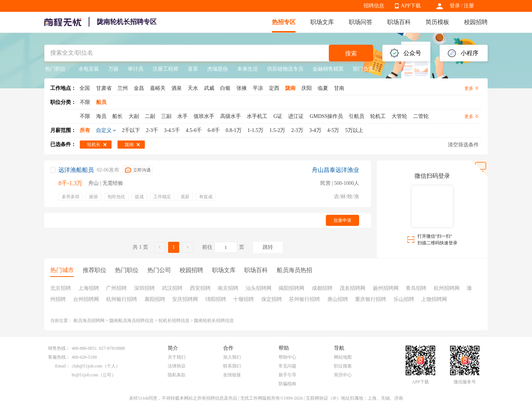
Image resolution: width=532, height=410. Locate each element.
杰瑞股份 (218, 69)
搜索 (351, 53)
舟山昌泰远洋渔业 (335, 170)
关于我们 (177, 357)
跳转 (268, 247)
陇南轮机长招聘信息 (214, 321)
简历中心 (343, 375)
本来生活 (248, 69)
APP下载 (411, 6)
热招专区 (284, 22)
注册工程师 (166, 69)
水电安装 (89, 69)
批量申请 (342, 220)
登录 (455, 6)
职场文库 (322, 22)
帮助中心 (287, 357)
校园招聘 (476, 22)
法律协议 (177, 366)
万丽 (113, 69)
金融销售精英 (328, 69)
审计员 (136, 69)
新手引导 (287, 375)
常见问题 (287, 366)
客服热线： (59, 357)
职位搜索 (343, 366)
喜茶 (193, 69)
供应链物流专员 (285, 69)
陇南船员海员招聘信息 (132, 321)
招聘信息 (374, 6)
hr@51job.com (85, 375)
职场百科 (399, 22)
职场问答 (361, 22)
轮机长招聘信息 (174, 321)
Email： (63, 366)
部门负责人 (366, 69)
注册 (469, 6)
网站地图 (343, 357)
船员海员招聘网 (89, 321)
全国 (85, 88)
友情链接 (232, 375)
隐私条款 (177, 375)
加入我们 (232, 357)
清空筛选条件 (463, 145)
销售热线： (59, 348)
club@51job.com (87, 366)
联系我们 (232, 366)
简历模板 (437, 22)
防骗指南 (287, 384)
